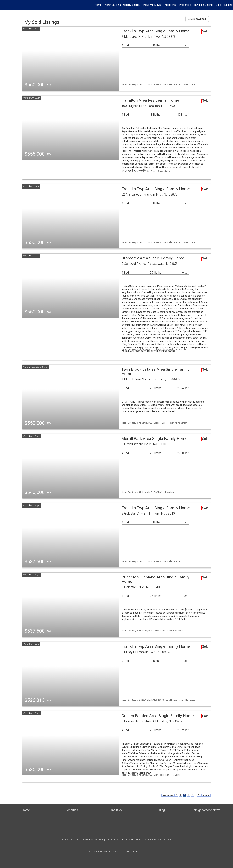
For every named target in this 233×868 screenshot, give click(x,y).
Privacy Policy (93, 840)
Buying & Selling (203, 5)
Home (98, 5)
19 (199, 795)
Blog (218, 5)
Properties (185, 5)
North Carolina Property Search (122, 5)
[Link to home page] (4, 5)
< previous (168, 795)
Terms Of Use (71, 840)
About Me (170, 5)
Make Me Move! (152, 5)
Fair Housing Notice (157, 840)
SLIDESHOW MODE (197, 19)
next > (206, 795)
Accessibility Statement (123, 840)
